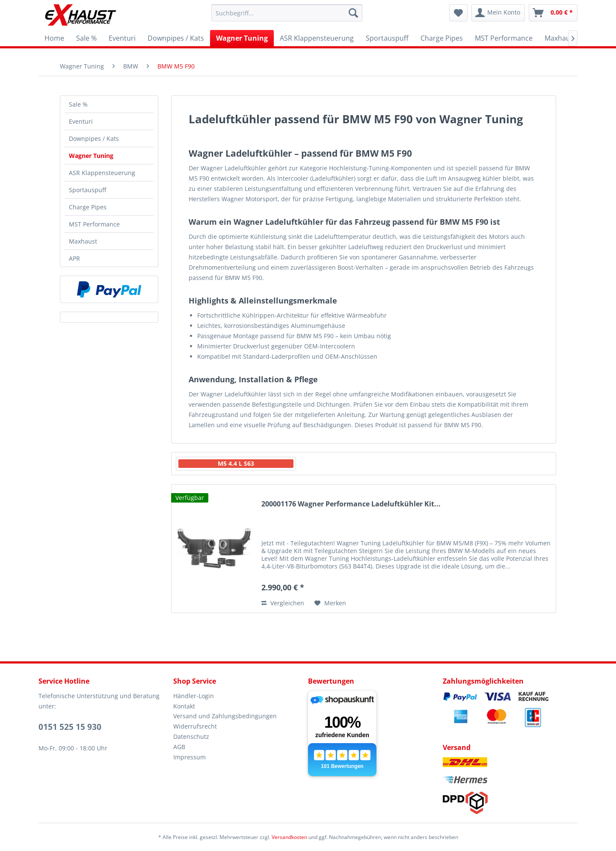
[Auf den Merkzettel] (330, 603)
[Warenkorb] (553, 13)
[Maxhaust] (560, 38)
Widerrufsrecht (195, 726)
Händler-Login (194, 696)
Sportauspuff (87, 190)
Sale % (78, 104)
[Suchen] (353, 13)
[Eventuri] (122, 38)
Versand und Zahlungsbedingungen (225, 716)
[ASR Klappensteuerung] (317, 38)
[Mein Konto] (498, 13)
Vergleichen (283, 603)
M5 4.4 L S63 (236, 463)
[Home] (54, 38)
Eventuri (81, 121)
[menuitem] (287, 13)
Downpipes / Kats (94, 138)
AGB (179, 747)
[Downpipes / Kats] (176, 38)
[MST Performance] (504, 38)
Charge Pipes (88, 207)
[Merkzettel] (458, 13)
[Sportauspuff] (387, 38)
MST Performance (94, 224)
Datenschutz (191, 736)
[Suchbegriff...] (287, 13)
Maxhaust (83, 241)
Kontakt (184, 706)
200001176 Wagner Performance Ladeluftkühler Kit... (351, 504)
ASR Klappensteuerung (102, 173)
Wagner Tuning (91, 156)
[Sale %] (86, 38)
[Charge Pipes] (442, 38)
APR (74, 258)
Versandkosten (289, 837)
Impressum (190, 757)
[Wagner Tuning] (242, 38)
